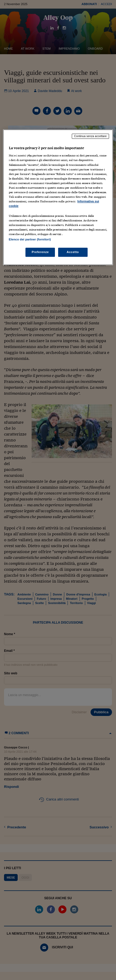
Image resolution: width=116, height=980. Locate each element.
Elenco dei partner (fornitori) (30, 240)
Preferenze (40, 252)
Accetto (73, 252)
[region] (58, 197)
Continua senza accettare (91, 136)
